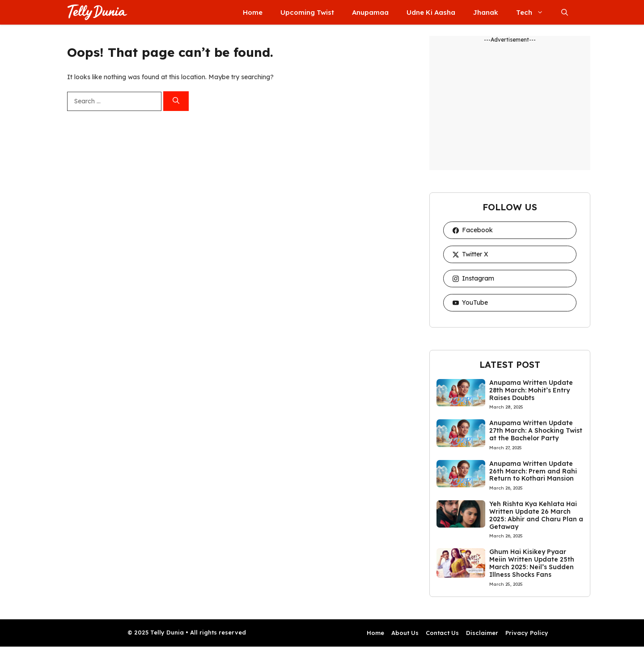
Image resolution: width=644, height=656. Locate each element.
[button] (565, 12)
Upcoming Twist (307, 12)
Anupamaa (370, 12)
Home (253, 12)
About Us (405, 633)
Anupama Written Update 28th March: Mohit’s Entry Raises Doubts (531, 390)
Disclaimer (482, 633)
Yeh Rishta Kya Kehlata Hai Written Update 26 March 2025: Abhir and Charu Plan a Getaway (536, 515)
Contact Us (442, 633)
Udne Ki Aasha (431, 12)
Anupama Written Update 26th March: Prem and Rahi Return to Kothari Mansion (533, 471)
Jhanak (486, 12)
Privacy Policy (527, 633)
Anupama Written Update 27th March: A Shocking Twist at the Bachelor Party (536, 430)
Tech (534, 12)
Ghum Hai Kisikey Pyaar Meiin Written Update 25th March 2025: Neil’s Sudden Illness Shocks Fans (532, 563)
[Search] (176, 101)
